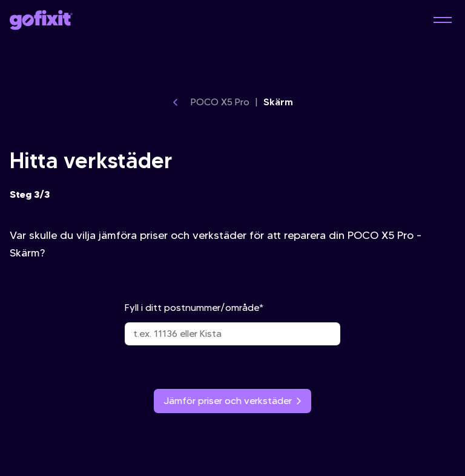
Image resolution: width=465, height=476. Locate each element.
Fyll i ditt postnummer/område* (232, 324)
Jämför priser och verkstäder (232, 401)
